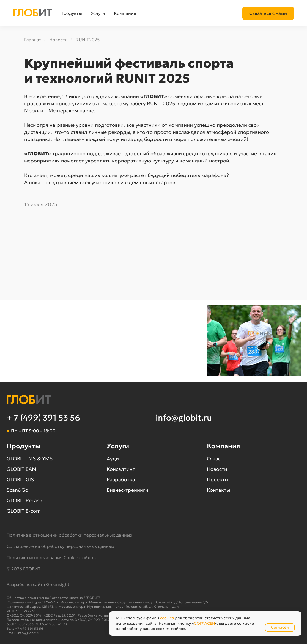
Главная (33, 40)
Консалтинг (121, 469)
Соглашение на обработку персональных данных (60, 546)
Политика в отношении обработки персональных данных (69, 535)
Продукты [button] (71, 13)
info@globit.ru (184, 418)
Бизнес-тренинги (128, 490)
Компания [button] (125, 13)
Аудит (114, 459)
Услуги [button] (98, 13)
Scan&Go (17, 490)
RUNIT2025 (88, 40)
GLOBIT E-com (24, 511)
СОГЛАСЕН (204, 623)
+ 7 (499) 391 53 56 (43, 418)
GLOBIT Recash (24, 500)
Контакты (218, 490)
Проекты (218, 479)
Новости (58, 40)
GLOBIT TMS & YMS (30, 459)
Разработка (121, 479)
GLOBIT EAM (21, 469)
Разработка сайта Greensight (38, 584)
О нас (214, 459)
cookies (167, 618)
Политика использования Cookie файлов (51, 557)
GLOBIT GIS (20, 479)
